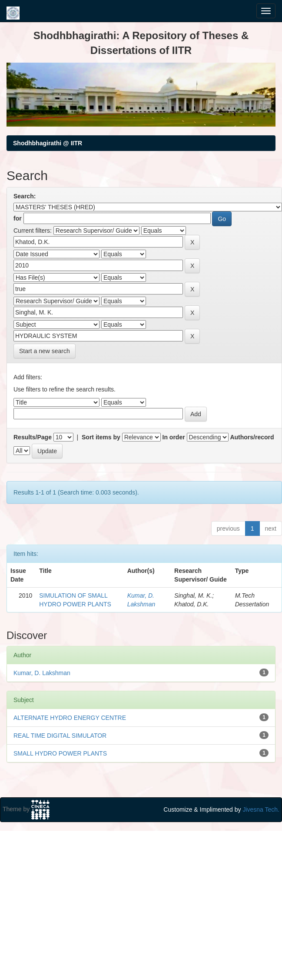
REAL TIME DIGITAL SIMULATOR (60, 736)
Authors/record (252, 437)
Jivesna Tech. (261, 809)
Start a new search (45, 351)
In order (174, 437)
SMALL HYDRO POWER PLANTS (60, 753)
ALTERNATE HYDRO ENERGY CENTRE (70, 718)
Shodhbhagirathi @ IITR (48, 143)
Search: (25, 196)
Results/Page (33, 437)
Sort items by (101, 437)
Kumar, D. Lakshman (42, 673)
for (18, 218)
